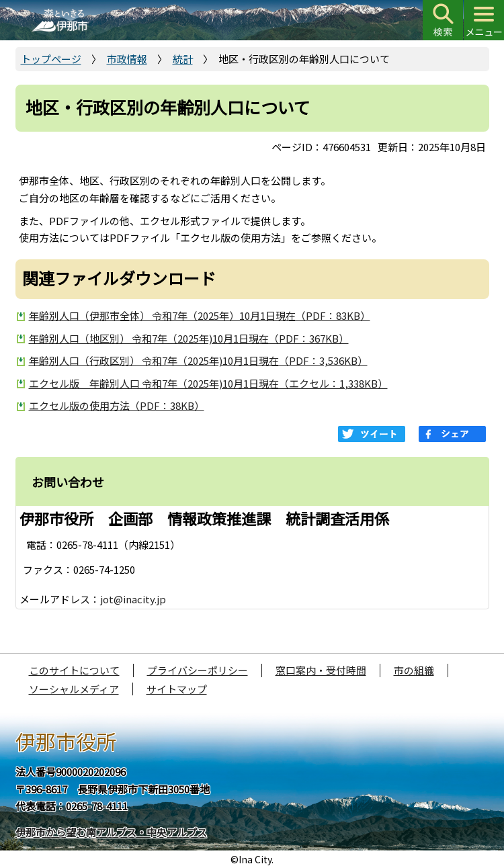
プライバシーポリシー (198, 670)
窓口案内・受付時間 (321, 670)
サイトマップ (177, 689)
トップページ (51, 59)
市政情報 (127, 59)
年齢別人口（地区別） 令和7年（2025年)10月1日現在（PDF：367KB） (189, 338)
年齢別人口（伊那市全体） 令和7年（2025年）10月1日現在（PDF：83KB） (200, 315)
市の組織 (414, 670)
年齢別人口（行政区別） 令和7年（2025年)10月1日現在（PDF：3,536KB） (198, 360)
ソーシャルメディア (74, 689)
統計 (183, 59)
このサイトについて (74, 670)
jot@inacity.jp (133, 599)
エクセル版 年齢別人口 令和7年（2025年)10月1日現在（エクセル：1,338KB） (208, 383)
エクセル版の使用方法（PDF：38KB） (117, 405)
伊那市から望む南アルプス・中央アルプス (111, 832)
